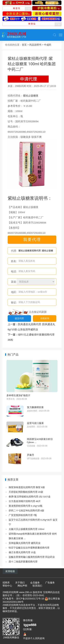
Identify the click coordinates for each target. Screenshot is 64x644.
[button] (55, 35)
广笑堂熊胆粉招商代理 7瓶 (23, 515)
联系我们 (37, 586)
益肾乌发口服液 (35, 423)
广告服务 (50, 583)
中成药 (48, 45)
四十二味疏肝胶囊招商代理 (23, 562)
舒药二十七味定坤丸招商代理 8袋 (26, 511)
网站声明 (22, 586)
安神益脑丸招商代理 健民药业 (25, 543)
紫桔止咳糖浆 (31, 96)
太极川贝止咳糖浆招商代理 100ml (27, 529)
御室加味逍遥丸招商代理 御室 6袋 (27, 487)
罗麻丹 (31, 455)
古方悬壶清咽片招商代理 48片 (25, 501)
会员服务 (35, 583)
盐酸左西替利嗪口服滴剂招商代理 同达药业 (32, 557)
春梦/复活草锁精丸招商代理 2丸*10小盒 (30, 497)
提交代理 (19, 318)
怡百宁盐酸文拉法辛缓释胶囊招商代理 (29, 548)
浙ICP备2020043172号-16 (30, 599)
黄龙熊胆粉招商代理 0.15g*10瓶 (26, 506)
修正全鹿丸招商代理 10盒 (22, 552)
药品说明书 (35, 45)
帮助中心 (7, 586)
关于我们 (20, 583)
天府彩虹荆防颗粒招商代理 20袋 (26, 492)
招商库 (6, 583)
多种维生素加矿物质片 (18, 395)
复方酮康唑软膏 (35, 407)
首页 (24, 45)
